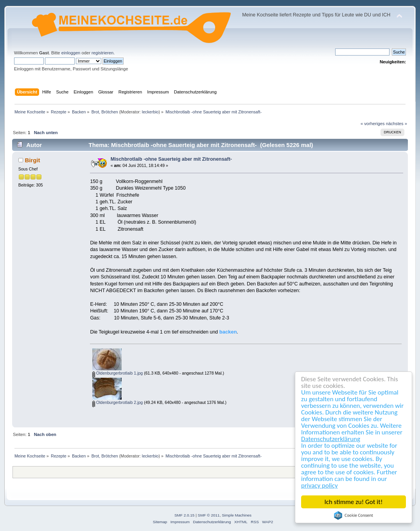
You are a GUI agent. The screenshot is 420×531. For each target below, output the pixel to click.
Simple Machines (237, 515)
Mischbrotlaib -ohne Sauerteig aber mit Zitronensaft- (171, 159)
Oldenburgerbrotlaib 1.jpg (118, 373)
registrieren (102, 53)
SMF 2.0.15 (185, 515)
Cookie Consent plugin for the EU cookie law (354, 515)
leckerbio (150, 112)
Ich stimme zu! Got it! (354, 502)
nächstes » (397, 124)
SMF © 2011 (209, 515)
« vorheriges (373, 124)
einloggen (71, 53)
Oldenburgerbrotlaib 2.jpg (118, 402)
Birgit (32, 160)
